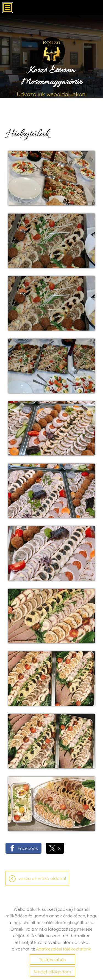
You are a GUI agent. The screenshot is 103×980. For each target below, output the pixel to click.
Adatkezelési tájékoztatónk (64, 949)
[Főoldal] (51, 51)
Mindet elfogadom (52, 972)
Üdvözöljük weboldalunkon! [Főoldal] (51, 81)
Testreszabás (52, 960)
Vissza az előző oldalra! (42, 878)
